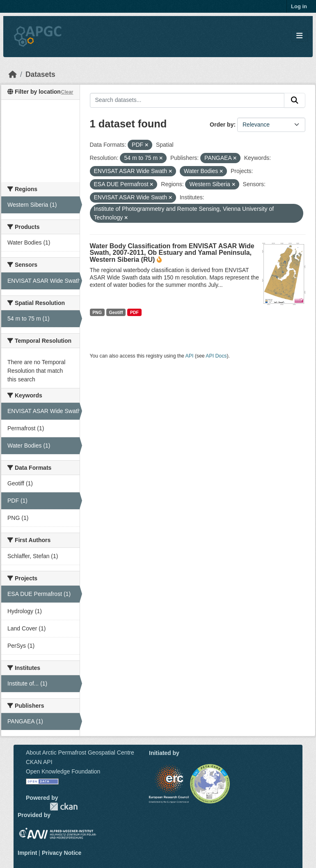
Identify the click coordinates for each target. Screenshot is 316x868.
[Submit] (295, 100)
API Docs (216, 356)
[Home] (13, 74)
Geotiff (116, 312)
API (190, 356)
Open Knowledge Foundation (63, 771)
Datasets (40, 74)
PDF (134, 312)
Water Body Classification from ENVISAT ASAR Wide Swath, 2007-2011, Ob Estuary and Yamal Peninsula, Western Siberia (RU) (172, 253)
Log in (299, 6)
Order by (222, 125)
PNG (97, 312)
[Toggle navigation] (299, 36)
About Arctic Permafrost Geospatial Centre (80, 753)
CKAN (64, 807)
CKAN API (39, 762)
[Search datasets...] (187, 100)
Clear (67, 92)
